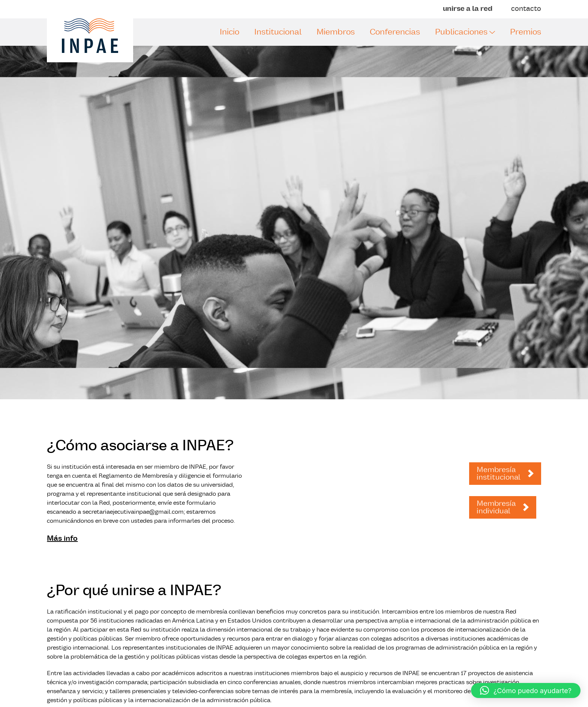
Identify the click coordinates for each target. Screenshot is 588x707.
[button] (526, 690)
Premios (526, 32)
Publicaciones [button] (465, 32)
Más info (62, 539)
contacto (526, 9)
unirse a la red (468, 9)
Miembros (336, 32)
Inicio (229, 32)
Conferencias (395, 32)
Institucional (278, 32)
